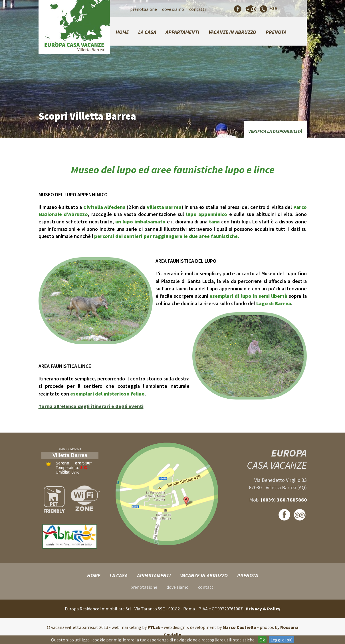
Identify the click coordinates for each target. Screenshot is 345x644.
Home (122, 32)
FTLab (154, 627)
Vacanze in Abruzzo (232, 32)
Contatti (197, 9)
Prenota (276, 32)
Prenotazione (144, 9)
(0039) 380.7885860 (284, 500)
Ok (262, 640)
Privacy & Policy (263, 609)
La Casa (147, 32)
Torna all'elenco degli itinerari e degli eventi (91, 406)
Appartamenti (182, 32)
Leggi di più (282, 640)
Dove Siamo (173, 9)
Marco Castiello (239, 627)
